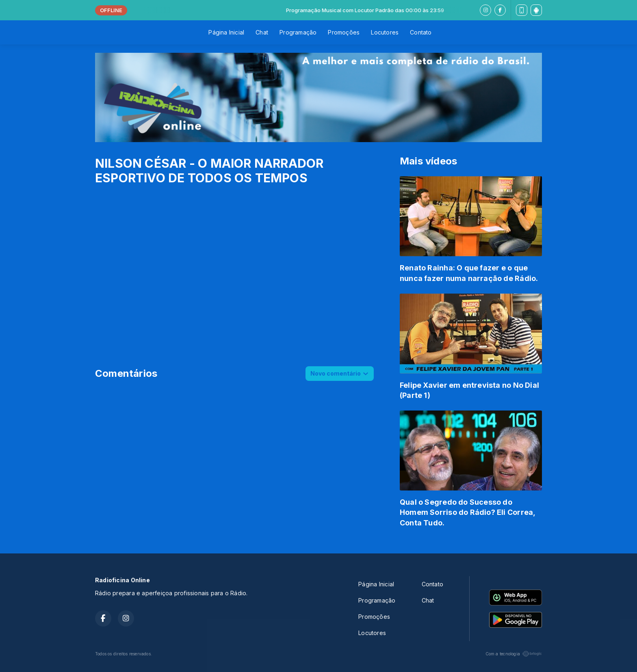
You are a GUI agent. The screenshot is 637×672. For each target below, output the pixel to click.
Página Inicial (226, 32)
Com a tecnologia (514, 654)
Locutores (385, 32)
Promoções (344, 32)
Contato (421, 32)
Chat (262, 32)
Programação (298, 32)
